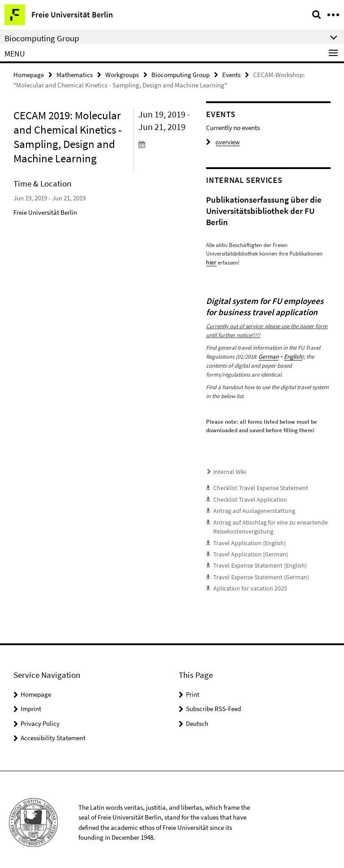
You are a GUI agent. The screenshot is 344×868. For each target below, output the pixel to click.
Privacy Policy (40, 718)
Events (231, 75)
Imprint (31, 703)
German (268, 356)
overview (221, 142)
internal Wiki (228, 471)
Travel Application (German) (247, 550)
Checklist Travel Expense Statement (256, 486)
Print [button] (193, 688)
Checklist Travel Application (246, 497)
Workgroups (122, 75)
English (292, 356)
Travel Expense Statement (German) (257, 572)
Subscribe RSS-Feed (213, 703)
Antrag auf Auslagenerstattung (250, 508)
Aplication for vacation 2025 (247, 583)
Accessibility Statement (53, 732)
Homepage (29, 75)
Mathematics (75, 75)
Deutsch (197, 718)
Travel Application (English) (246, 539)
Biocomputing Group (181, 75)
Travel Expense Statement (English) (256, 561)
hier (211, 263)
